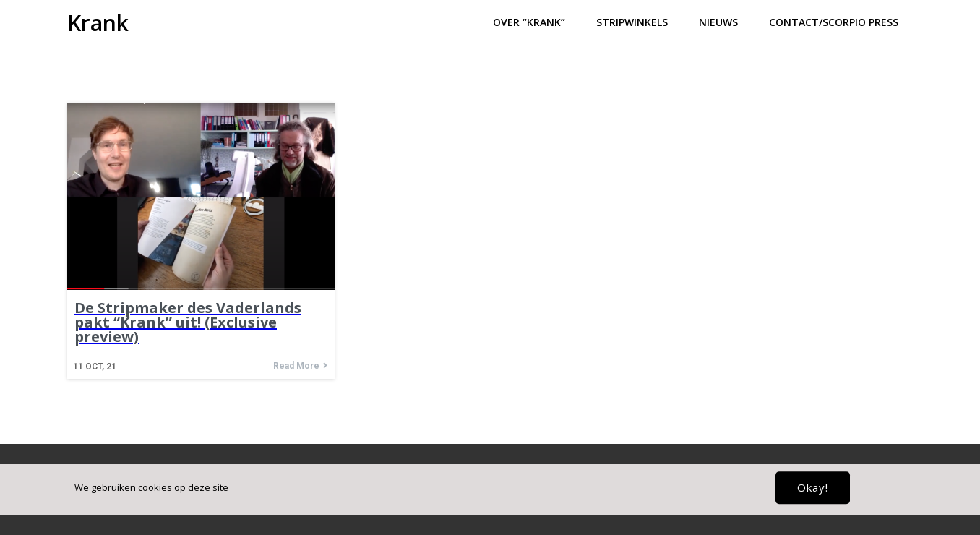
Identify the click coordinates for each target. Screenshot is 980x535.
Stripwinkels (632, 22)
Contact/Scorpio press (834, 22)
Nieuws (718, 22)
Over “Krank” (529, 22)
